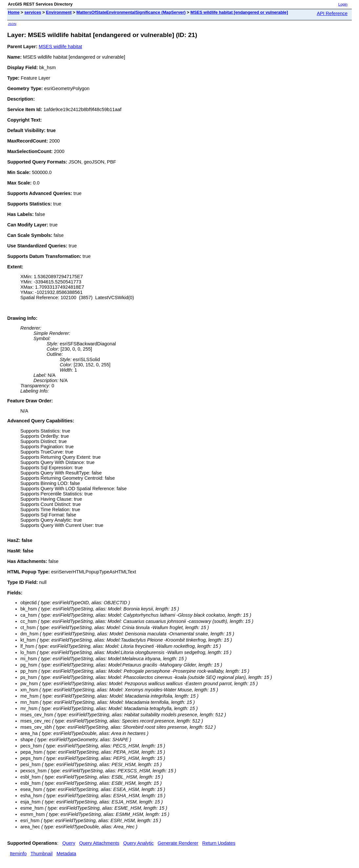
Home (14, 12)
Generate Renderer (178, 843)
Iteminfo (18, 854)
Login (343, 4)
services (33, 12)
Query (69, 843)
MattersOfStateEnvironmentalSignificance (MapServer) (131, 12)
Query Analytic (139, 843)
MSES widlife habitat (60, 47)
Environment (59, 12)
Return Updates (219, 843)
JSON (12, 24)
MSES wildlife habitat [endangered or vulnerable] (239, 12)
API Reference (332, 13)
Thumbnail (42, 854)
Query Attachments (99, 843)
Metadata (66, 854)
